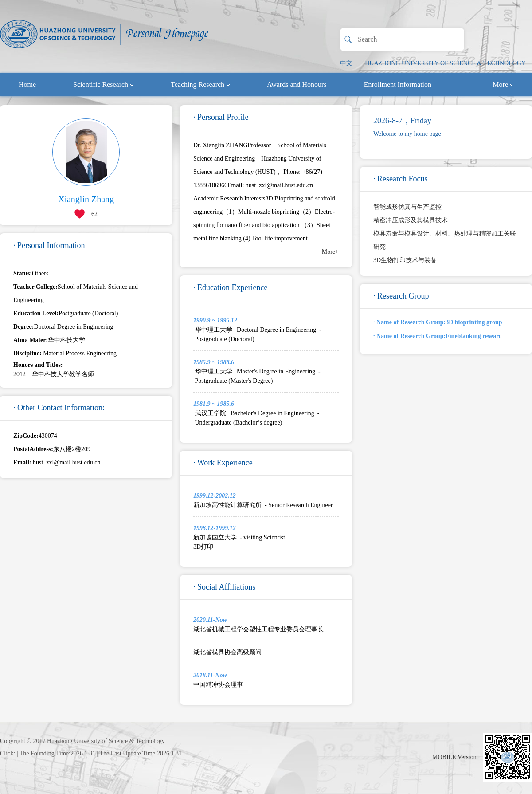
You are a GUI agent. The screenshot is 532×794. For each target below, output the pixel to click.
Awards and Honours (297, 85)
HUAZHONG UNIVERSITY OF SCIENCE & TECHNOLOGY (445, 63)
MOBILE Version (454, 757)
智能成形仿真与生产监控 (407, 207)
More (503, 85)
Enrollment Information (398, 85)
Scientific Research (103, 85)
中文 (346, 63)
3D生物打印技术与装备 (405, 260)
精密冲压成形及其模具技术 (411, 220)
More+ (330, 252)
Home (27, 85)
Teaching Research (200, 85)
